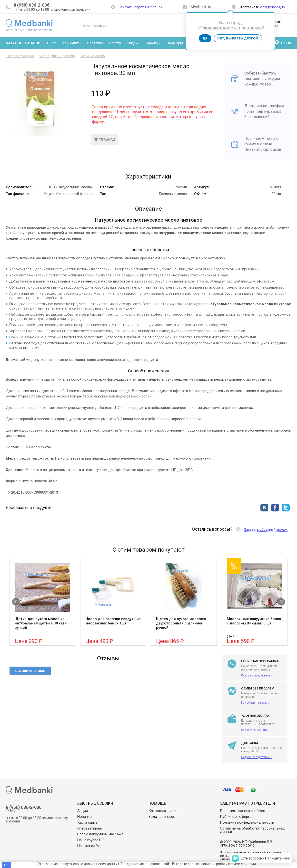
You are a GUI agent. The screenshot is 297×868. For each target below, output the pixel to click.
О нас (52, 43)
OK (6, 865)
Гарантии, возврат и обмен (243, 811)
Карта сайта (87, 822)
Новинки (84, 817)
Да (205, 38)
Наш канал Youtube (93, 846)
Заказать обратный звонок (140, 7)
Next (281, 602)
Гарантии (153, 43)
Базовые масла (92, 56)
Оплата (115, 43)
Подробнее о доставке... (256, 757)
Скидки (133, 43)
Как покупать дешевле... (257, 675)
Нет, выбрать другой (238, 38)
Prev (16, 602)
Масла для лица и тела (57, 56)
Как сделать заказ (164, 811)
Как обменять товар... (255, 703)
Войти (286, 43)
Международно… (273, 7)
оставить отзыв (30, 671)
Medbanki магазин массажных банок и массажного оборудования (29, 25)
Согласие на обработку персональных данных (252, 830)
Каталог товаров (23, 43)
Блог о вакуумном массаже (100, 834)
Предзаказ (104, 140)
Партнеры (175, 43)
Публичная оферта (236, 817)
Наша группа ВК (91, 840)
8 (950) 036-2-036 (31, 5)
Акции (83, 811)
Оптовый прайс (90, 828)
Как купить (71, 43)
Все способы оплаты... (256, 730)
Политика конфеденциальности (247, 822)
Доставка (95, 43)
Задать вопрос (161, 817)
